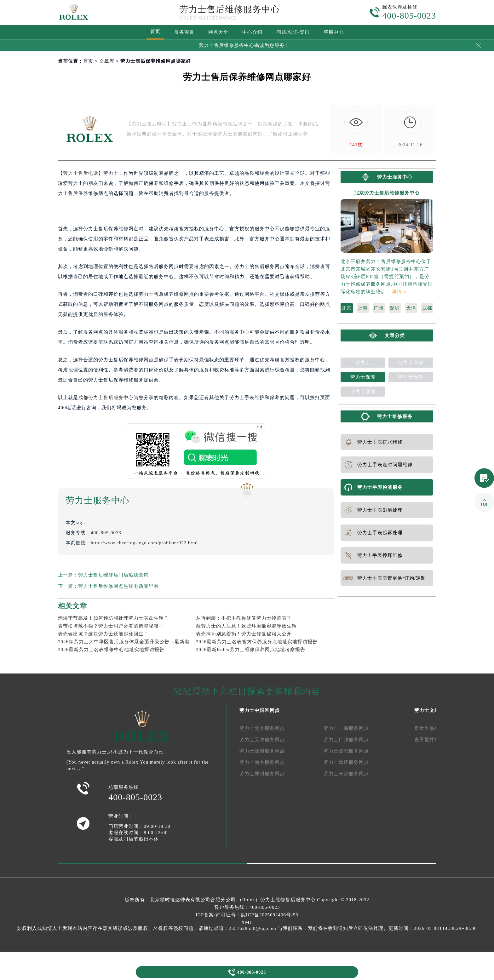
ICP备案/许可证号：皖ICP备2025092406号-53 (247, 915)
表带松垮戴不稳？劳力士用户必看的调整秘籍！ (111, 626)
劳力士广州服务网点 (346, 740)
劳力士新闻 (363, 392)
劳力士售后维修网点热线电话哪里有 (118, 586)
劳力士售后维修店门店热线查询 (113, 575)
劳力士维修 (411, 363)
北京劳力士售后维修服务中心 (387, 193)
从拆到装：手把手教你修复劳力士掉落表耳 (244, 618)
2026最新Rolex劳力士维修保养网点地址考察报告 (251, 650)
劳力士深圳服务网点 (262, 751)
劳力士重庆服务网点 (346, 762)
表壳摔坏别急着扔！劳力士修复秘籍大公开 (244, 634)
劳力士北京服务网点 (262, 728)
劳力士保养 (363, 377)
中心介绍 (252, 32)
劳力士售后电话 (81, 173)
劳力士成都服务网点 (346, 751)
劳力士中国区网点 (260, 710)
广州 (379, 308)
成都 (427, 308)
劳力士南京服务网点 (262, 762)
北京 (347, 308)
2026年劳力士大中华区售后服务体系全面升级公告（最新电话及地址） (136, 642)
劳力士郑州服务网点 (262, 774)
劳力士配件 (411, 377)
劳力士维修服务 (395, 416)
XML (247, 922)
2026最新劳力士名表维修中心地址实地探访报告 (111, 650)
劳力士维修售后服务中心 (288, 900)
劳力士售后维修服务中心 (230, 9)
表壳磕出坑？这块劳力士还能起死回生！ (103, 634)
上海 (363, 308)
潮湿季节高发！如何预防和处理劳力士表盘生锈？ (113, 618)
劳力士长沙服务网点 (346, 774)
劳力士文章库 (429, 710)
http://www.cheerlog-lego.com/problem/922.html (144, 543)
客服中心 (334, 32)
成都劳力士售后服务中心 (106, 398)
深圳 (395, 308)
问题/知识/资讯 (293, 32)
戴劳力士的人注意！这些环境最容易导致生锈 (246, 626)
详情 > (399, 292)
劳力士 (363, 363)
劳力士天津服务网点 (262, 740)
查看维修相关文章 (434, 728)
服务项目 (184, 32)
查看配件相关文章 (434, 740)
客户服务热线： (247, 907)
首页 (155, 32)
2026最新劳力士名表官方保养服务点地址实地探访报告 (257, 642)
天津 (411, 308)
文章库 (107, 61)
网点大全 (218, 32)
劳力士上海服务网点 (346, 728)
